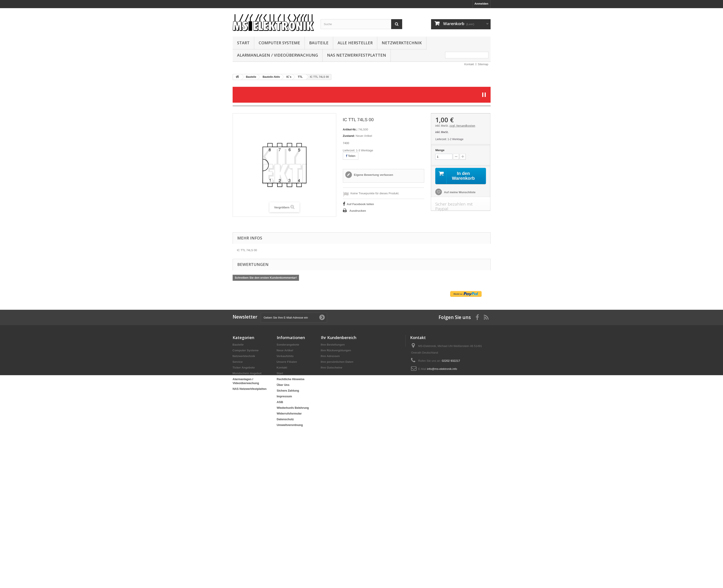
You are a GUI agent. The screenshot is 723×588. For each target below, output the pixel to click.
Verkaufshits (285, 356)
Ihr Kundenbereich (339, 338)
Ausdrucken (358, 211)
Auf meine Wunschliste (459, 192)
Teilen (351, 156)
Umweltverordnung (290, 425)
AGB (280, 402)
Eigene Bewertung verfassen (373, 175)
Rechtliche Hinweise (291, 379)
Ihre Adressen (330, 356)
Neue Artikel (285, 350)
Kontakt (469, 64)
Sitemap (483, 64)
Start (243, 43)
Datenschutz (285, 419)
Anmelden (481, 4)
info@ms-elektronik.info (442, 369)
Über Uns (283, 385)
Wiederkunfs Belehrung (293, 408)
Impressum (284, 396)
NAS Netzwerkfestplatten (357, 55)
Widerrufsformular (289, 413)
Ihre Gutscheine (332, 368)
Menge (440, 150)
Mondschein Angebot (247, 373)
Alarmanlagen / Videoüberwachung (277, 55)
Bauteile (319, 43)
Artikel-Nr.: (350, 129)
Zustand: (349, 136)
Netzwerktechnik (402, 43)
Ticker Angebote (244, 368)
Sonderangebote (288, 345)
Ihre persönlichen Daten (337, 362)
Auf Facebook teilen (361, 204)
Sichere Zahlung (288, 390)
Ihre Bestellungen (333, 345)
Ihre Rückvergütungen (336, 350)
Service (238, 362)
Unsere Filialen (287, 362)
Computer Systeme (279, 43)
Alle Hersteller (355, 43)
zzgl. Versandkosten (462, 126)
